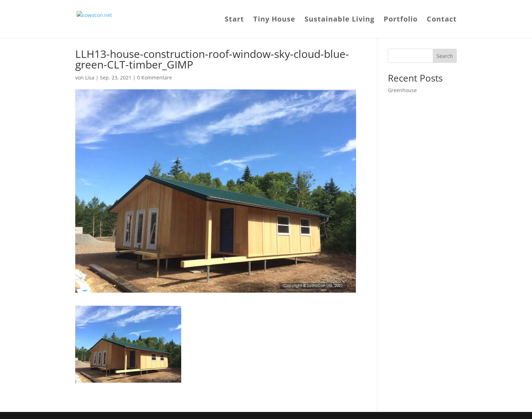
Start (234, 20)
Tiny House (274, 20)
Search (445, 56)
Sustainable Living (339, 20)
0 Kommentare (155, 77)
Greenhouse (402, 90)
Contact (442, 20)
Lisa (90, 77)
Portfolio (401, 20)
